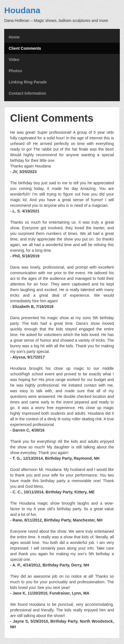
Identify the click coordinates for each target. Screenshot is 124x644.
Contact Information (27, 93)
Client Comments (25, 48)
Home (14, 37)
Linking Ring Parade (28, 82)
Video (14, 60)
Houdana (22, 10)
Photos (15, 71)
